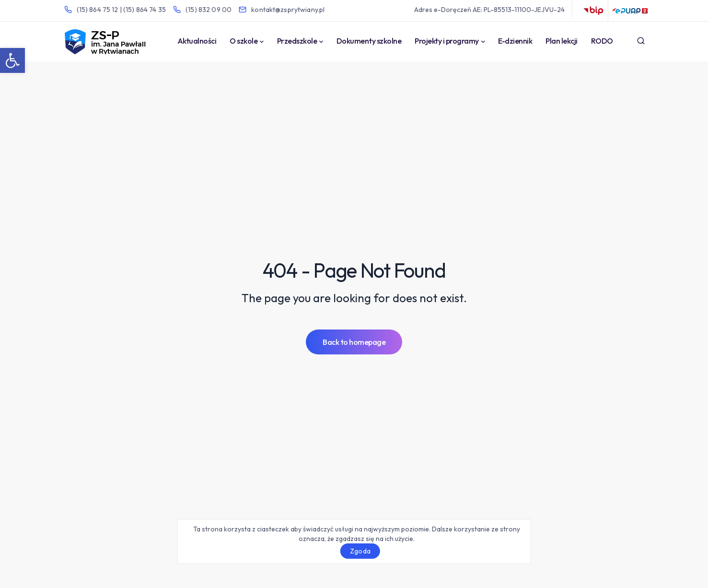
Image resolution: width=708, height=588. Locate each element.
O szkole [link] (244, 41)
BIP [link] (594, 11)
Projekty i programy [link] (447, 41)
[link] (12, 60)
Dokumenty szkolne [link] (369, 41)
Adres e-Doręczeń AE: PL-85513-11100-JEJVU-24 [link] (489, 10)
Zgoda (360, 551)
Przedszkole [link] (297, 41)
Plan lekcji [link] (562, 41)
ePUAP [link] (630, 11)
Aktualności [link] (197, 41)
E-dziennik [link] (515, 41)
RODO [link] (602, 41)
